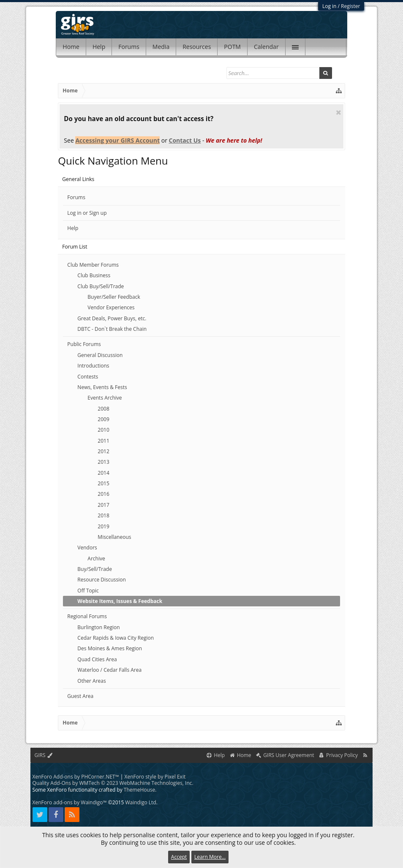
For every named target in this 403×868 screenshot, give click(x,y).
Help (99, 47)
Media (161, 47)
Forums (129, 47)
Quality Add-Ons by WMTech (113, 783)
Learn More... (210, 857)
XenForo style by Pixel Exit (155, 777)
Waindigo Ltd (140, 802)
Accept (179, 857)
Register (350, 6)
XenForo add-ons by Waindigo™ (70, 802)
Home (71, 47)
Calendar (266, 47)
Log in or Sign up (87, 213)
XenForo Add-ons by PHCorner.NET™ (76, 777)
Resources (197, 47)
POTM (232, 47)
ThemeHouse (139, 790)
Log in (329, 6)
